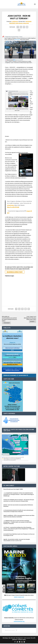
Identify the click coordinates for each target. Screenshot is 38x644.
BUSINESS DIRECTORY (15, 272)
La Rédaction (15, 21)
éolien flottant (19, 23)
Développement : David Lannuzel (23, 639)
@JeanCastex (10, 205)
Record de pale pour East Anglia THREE (13, 489)
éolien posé (26, 23)
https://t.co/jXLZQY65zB (13, 207)
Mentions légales (22, 640)
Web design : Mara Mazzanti (9, 639)
